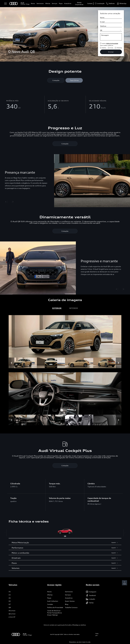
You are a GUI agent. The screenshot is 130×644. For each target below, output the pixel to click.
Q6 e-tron (12, 614)
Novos (33, 3)
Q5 (10, 601)
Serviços (55, 3)
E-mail (111, 48)
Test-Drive (74, 80)
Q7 (10, 604)
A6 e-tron (12, 611)
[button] (11, 363)
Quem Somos (70, 601)
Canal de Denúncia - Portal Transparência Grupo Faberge (54, 613)
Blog (67, 604)
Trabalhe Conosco (71, 608)
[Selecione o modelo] (111, 30)
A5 (10, 592)
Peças (61, 3)
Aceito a (110, 43)
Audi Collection (53, 601)
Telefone (104, 48)
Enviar (111, 52)
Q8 (10, 608)
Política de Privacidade (55, 608)
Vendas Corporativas (79, 4)
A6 (10, 598)
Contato (90, 3)
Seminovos (40, 3)
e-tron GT (12, 617)
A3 (10, 595)
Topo (124, 583)
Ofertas (48, 3)
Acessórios (68, 3)
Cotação (56, 80)
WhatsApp (119, 48)
